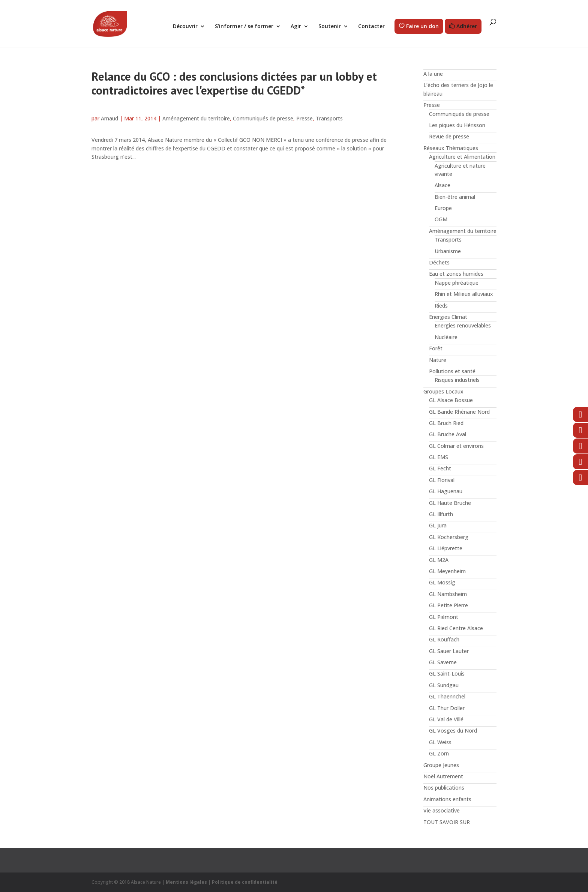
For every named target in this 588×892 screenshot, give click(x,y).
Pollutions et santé (452, 371)
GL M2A (439, 560)
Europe (443, 208)
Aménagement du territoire (196, 118)
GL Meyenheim (447, 571)
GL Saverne (443, 662)
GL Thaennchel (447, 696)
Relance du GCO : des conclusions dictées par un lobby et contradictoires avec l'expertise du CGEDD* (234, 83)
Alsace (442, 185)
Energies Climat (448, 317)
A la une (433, 74)
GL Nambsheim (448, 594)
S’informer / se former (244, 27)
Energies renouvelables (463, 325)
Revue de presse (449, 136)
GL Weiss (440, 742)
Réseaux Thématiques (451, 148)
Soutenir (330, 27)
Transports (329, 118)
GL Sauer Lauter (449, 651)
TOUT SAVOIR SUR (447, 822)
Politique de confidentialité (245, 882)
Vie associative (442, 810)
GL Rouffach (444, 639)
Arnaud (109, 118)
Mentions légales (186, 882)
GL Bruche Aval (448, 434)
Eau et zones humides (456, 274)
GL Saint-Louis (447, 674)
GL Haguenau (446, 491)
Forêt (436, 348)
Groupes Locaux (443, 391)
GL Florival (442, 480)
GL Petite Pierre (448, 605)
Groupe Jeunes (441, 765)
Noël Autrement (443, 776)
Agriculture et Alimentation (462, 157)
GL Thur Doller (447, 708)
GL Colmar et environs (456, 446)
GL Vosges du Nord (453, 731)
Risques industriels (457, 380)
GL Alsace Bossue (451, 400)
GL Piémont (444, 617)
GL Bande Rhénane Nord (459, 412)
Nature (438, 360)
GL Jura (438, 525)
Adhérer (467, 26)
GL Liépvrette (446, 548)
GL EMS (439, 457)
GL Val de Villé (446, 719)
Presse (304, 118)
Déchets (439, 262)
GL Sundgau (444, 685)
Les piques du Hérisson (457, 125)
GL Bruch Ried (446, 423)
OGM (441, 219)
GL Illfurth (441, 514)
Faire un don (422, 26)
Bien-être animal (455, 197)
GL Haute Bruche (450, 503)
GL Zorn (439, 753)
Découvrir (185, 27)
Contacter (371, 27)
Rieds (441, 306)
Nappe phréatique (457, 283)
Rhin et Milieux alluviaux (464, 294)
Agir (296, 27)
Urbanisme (448, 251)
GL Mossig (442, 582)
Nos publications (444, 788)
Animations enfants (447, 799)
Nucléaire (446, 337)
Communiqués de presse (263, 118)
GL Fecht (440, 468)
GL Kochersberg (449, 537)
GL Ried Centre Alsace (456, 628)
